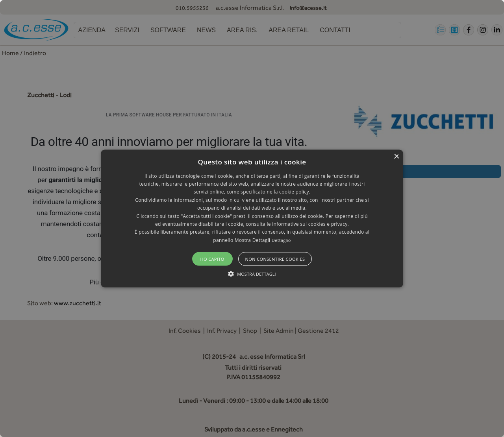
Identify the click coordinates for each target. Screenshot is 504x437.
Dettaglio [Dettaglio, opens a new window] (281, 240)
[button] (252, 218)
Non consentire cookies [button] (275, 259)
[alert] (252, 218)
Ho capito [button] (212, 259)
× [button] (396, 156)
